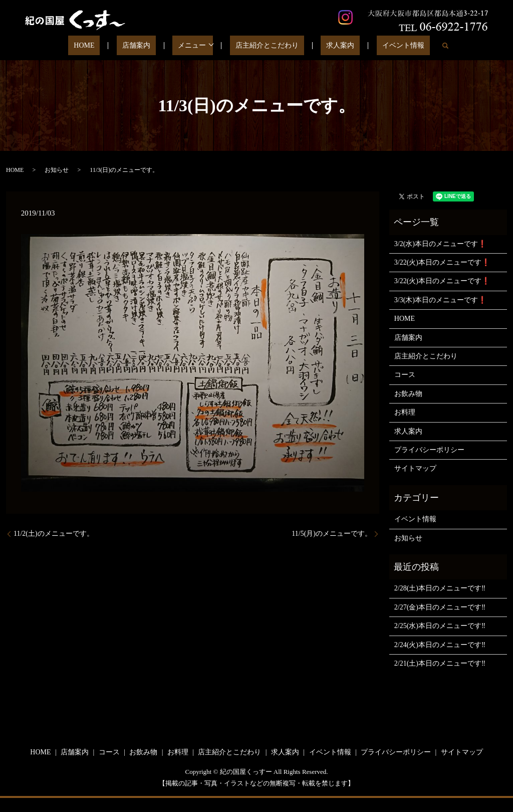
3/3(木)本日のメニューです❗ (440, 300)
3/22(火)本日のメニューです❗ (442, 262)
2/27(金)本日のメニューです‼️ (440, 607)
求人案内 (327, 46)
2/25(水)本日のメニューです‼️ (440, 626)
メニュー (195, 46)
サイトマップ (415, 468)
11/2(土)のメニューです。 (54, 534)
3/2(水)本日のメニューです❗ (440, 244)
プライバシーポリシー (429, 450)
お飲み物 (408, 394)
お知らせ (57, 170)
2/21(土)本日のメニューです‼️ (440, 663)
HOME (108, 46)
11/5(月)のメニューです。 (332, 534)
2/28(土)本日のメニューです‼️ (440, 588)
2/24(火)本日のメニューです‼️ (440, 645)
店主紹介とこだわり (264, 46)
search (415, 46)
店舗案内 (150, 46)
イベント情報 (379, 46)
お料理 (405, 412)
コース (405, 375)
